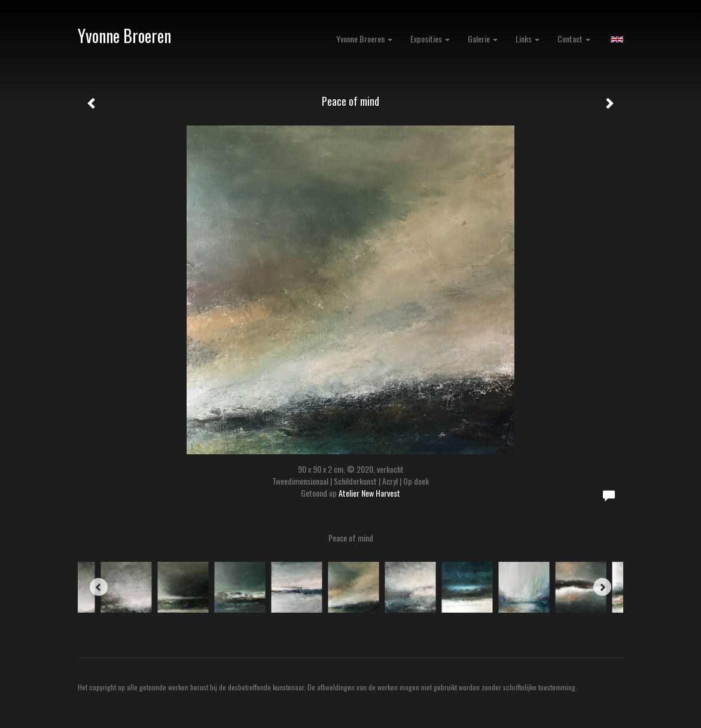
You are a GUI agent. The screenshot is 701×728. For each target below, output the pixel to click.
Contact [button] (574, 39)
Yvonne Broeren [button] (364, 39)
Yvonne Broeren (124, 36)
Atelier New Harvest (369, 493)
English (617, 39)
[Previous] (99, 587)
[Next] (602, 587)
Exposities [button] (430, 39)
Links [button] (528, 39)
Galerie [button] (483, 39)
